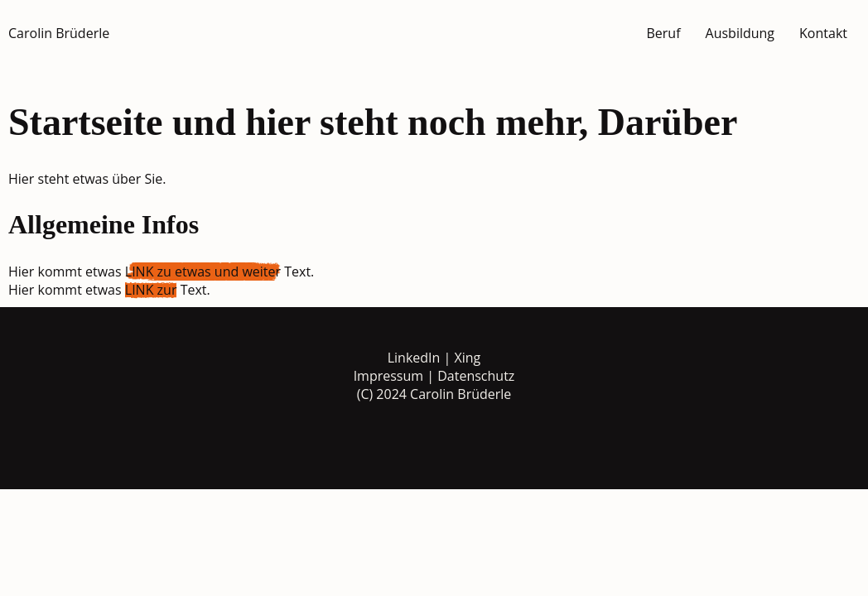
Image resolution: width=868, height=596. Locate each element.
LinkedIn (414, 358)
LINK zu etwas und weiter (203, 272)
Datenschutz (476, 376)
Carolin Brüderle (59, 33)
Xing (468, 358)
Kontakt (823, 33)
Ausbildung (740, 33)
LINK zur (151, 290)
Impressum (388, 376)
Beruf (663, 33)
